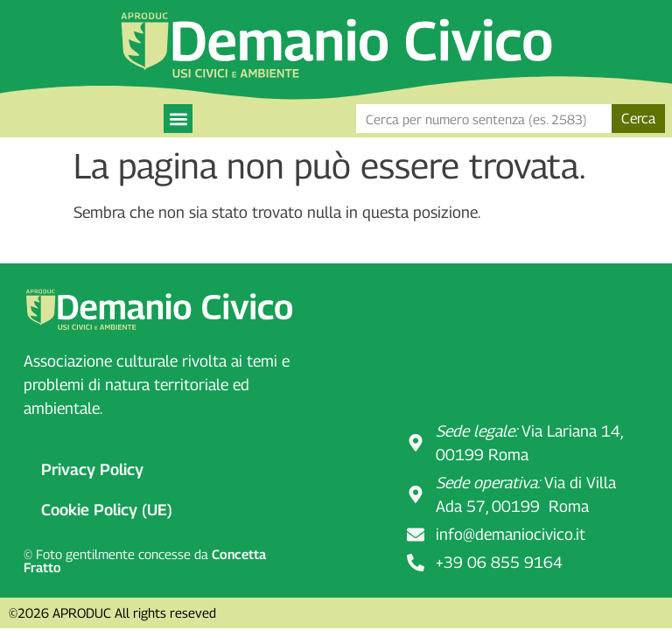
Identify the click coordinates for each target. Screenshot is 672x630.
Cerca (638, 119)
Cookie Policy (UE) (107, 510)
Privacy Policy (92, 469)
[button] (178, 119)
